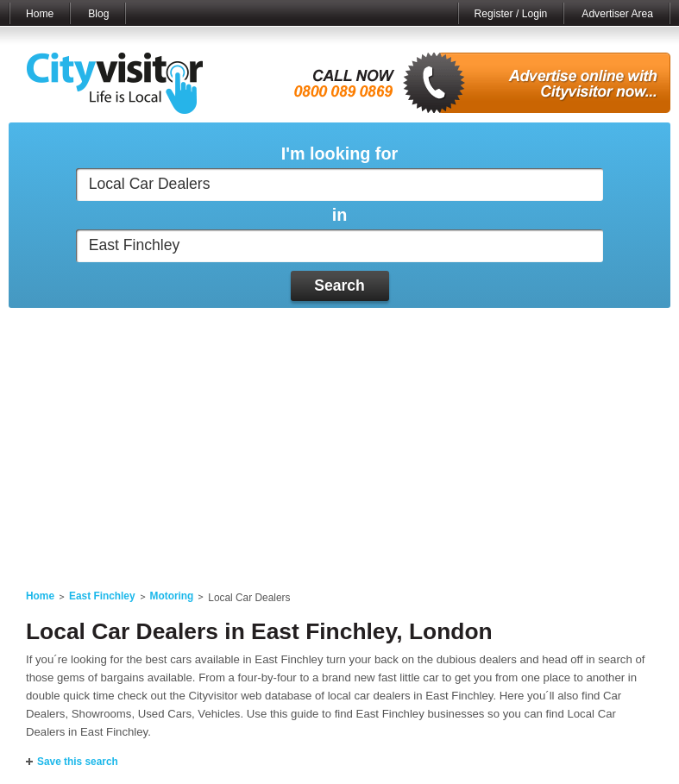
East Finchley (102, 596)
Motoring (172, 596)
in (340, 215)
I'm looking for (339, 154)
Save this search (78, 762)
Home (40, 14)
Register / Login (511, 14)
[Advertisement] (339, 438)
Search (339, 285)
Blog (98, 14)
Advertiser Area (617, 14)
